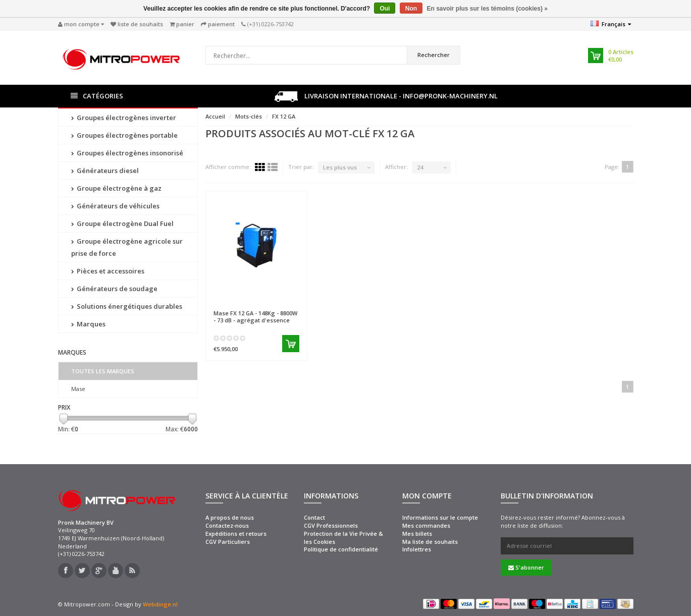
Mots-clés (249, 116)
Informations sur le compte (440, 517)
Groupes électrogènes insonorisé (127, 153)
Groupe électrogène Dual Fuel (122, 223)
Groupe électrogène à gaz (116, 188)
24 (420, 167)
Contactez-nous (227, 525)
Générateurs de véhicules (115, 206)
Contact (314, 517)
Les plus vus (340, 167)
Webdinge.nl (160, 604)
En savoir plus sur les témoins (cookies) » (487, 9)
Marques (88, 324)
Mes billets (417, 534)
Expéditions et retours (236, 534)
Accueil (215, 116)
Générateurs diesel (105, 171)
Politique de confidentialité (341, 549)
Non (411, 9)
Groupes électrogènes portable (124, 135)
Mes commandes (426, 525)
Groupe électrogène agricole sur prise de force (127, 247)
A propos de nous (230, 517)
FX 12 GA (284, 116)
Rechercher (434, 55)
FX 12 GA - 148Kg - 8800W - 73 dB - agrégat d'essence (255, 316)
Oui (385, 9)
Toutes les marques (103, 371)
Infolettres (417, 549)
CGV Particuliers (228, 542)
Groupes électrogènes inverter (124, 118)
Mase (78, 389)
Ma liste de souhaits (430, 542)
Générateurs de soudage (114, 289)
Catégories (97, 96)
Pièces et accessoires (108, 271)
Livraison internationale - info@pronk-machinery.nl (386, 97)
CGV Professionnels (331, 525)
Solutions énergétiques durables (127, 306)
